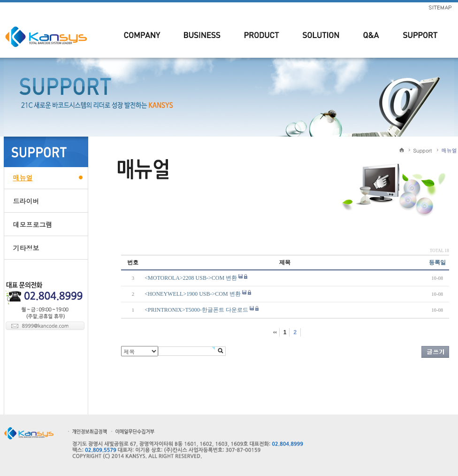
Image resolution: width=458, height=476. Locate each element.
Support (423, 150)
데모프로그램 (33, 224)
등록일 (437, 262)
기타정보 (26, 248)
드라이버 (26, 201)
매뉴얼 (23, 177)
